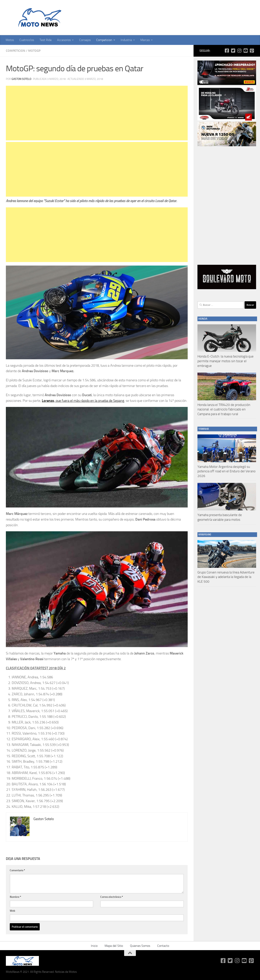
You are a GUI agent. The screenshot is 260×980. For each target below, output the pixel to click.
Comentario (17, 870)
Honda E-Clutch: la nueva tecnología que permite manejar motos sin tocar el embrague (225, 361)
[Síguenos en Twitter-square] (233, 51)
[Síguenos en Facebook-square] (227, 51)
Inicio (94, 946)
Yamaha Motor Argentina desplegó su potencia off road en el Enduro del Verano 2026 (226, 471)
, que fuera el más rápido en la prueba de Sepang (83, 401)
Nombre (15, 897)
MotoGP (34, 51)
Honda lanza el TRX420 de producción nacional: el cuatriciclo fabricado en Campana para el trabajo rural (224, 409)
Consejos (85, 40)
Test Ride (46, 40)
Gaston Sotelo (21, 79)
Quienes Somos (140, 946)
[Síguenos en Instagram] (239, 51)
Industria (126, 40)
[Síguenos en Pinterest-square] (252, 51)
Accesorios (64, 40)
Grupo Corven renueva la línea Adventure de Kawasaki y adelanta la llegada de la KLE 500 (226, 577)
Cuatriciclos (27, 40)
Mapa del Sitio (114, 946)
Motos (10, 40)
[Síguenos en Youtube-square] (246, 51)
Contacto (163, 946)
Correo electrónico (112, 897)
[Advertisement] (97, 113)
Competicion (104, 40)
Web (13, 911)
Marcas (145, 40)
